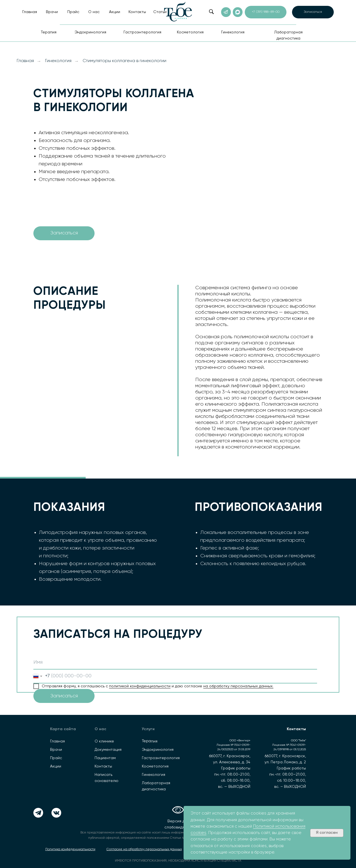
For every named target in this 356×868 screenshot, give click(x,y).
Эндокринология (158, 750)
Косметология (155, 766)
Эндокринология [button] (90, 32)
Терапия (150, 741)
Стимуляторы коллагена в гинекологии (124, 61)
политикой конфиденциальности (140, 686)
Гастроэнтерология (161, 758)
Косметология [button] (190, 32)
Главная (30, 12)
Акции (115, 12)
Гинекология (58, 61)
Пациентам (105, 758)
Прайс (73, 12)
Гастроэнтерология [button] (142, 32)
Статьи (160, 12)
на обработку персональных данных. (238, 686)
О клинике (104, 741)
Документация (108, 750)
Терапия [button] (49, 32)
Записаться (64, 696)
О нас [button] (94, 12)
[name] (175, 663)
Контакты (137, 12)
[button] (313, 12)
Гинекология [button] (233, 32)
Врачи (52, 12)
